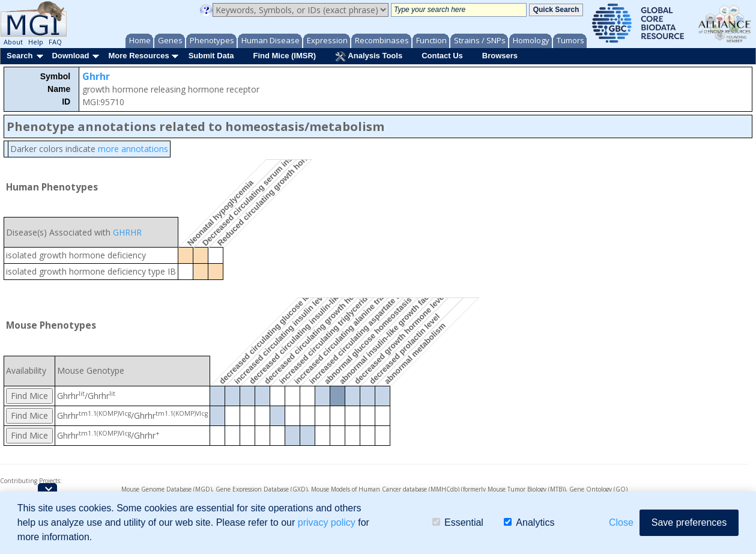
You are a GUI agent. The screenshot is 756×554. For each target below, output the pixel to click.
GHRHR (127, 232)
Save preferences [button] (689, 522)
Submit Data (211, 56)
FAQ (55, 42)
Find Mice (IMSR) (284, 56)
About (13, 42)
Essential (458, 522)
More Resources (138, 56)
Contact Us (442, 56)
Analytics (529, 522)
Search (20, 56)
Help (36, 42)
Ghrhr (96, 76)
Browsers (500, 56)
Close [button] (621, 522)
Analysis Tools (369, 56)
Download (70, 56)
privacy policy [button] (327, 522)
